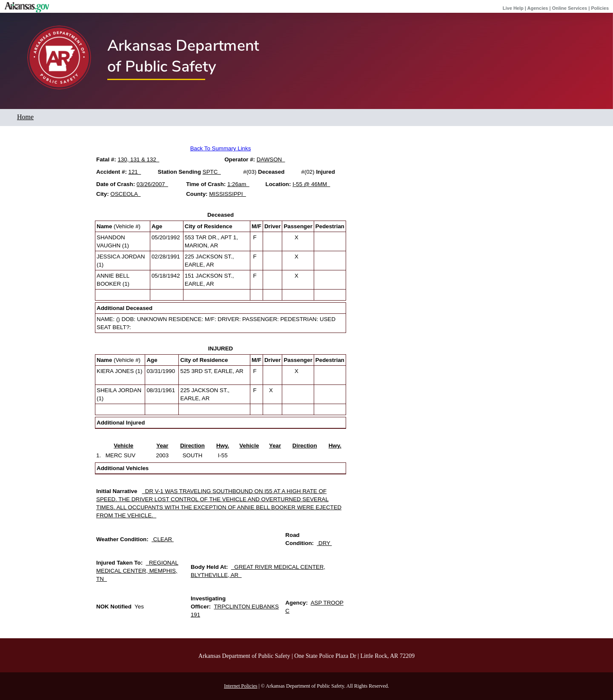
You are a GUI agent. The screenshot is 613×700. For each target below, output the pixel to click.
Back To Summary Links (221, 148)
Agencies (538, 8)
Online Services (570, 8)
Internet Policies (241, 686)
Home (25, 117)
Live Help (513, 8)
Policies (600, 8)
